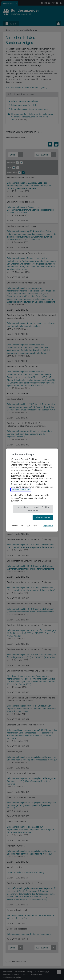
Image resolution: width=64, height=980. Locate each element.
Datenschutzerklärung (21, 490)
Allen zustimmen (43, 517)
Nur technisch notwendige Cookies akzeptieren (33, 509)
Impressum (48, 526)
